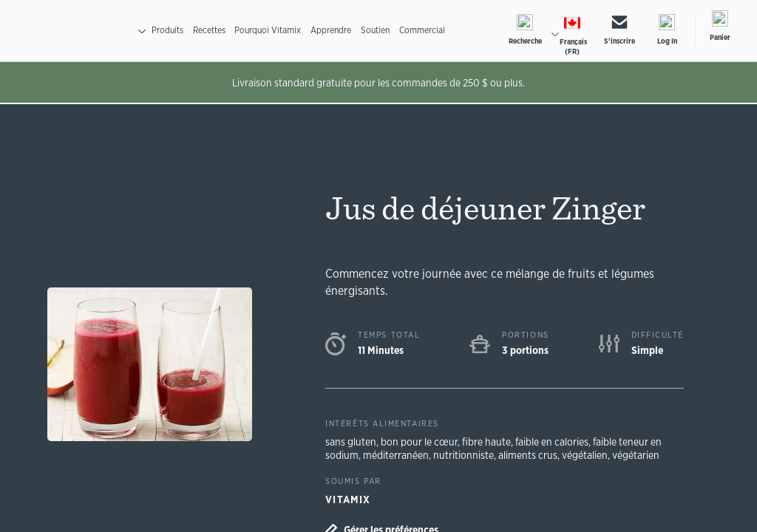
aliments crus (532, 454)
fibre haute (492, 440)
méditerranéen (398, 454)
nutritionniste (466, 454)
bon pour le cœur (424, 440)
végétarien (645, 454)
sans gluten (352, 440)
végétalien (592, 454)
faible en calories (561, 440)
